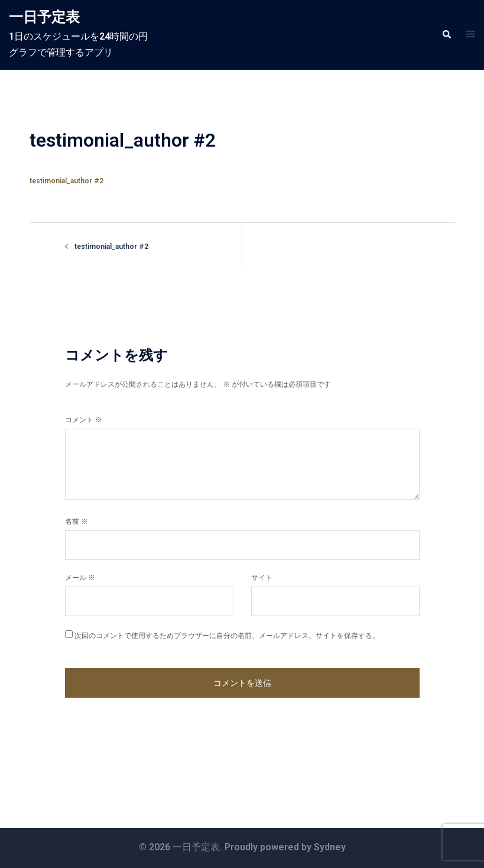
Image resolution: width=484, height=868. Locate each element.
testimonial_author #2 (66, 181)
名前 (77, 522)
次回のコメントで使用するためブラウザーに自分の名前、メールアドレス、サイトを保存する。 (227, 636)
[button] (446, 35)
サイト (262, 578)
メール (80, 578)
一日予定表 (44, 17)
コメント (84, 420)
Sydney (330, 847)
